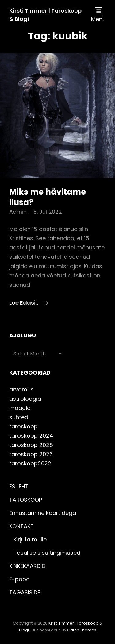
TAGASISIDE (25, 592)
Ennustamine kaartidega (43, 513)
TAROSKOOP (26, 500)
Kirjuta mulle (30, 539)
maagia (20, 408)
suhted (19, 417)
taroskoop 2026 (31, 454)
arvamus (21, 389)
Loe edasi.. (29, 303)
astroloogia (25, 399)
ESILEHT (19, 486)
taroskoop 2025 (31, 445)
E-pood (19, 579)
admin (18, 212)
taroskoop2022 (30, 463)
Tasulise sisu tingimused (47, 553)
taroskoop (23, 426)
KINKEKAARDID (27, 566)
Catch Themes (82, 630)
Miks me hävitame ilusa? (48, 197)
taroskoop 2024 (31, 436)
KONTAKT (21, 526)
